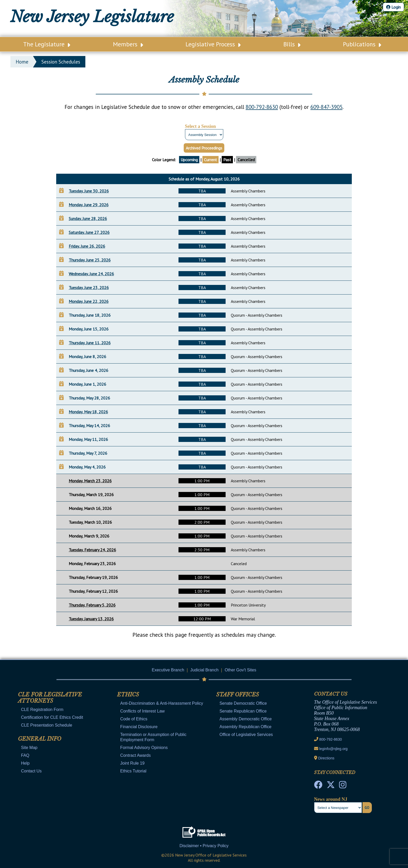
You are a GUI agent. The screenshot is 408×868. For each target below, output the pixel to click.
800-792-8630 (262, 107)
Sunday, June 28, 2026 (88, 218)
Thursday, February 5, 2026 (92, 605)
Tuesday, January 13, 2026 (91, 619)
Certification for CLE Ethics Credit (52, 717)
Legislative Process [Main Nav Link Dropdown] (213, 44)
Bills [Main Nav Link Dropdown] (292, 44)
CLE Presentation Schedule (47, 725)
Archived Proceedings (204, 148)
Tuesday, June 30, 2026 (89, 191)
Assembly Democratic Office (246, 719)
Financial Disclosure (139, 727)
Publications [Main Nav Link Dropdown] (362, 44)
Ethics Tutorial (133, 771)
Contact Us (31, 771)
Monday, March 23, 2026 (90, 481)
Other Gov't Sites (240, 670)
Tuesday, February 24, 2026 (92, 550)
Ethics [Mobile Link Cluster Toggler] (128, 695)
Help (25, 763)
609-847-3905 (326, 107)
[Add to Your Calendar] (61, 190)
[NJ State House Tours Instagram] (343, 786)
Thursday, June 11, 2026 (90, 343)
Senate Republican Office (243, 711)
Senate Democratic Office (243, 703)
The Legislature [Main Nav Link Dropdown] (47, 44)
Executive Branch (168, 670)
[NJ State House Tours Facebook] (318, 786)
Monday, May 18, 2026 (88, 412)
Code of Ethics (134, 719)
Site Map (29, 748)
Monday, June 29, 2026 (89, 205)
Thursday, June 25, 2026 (90, 260)
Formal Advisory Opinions (144, 748)
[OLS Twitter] (331, 786)
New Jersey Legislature (92, 17)
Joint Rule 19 (132, 763)
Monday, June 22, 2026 (89, 301)
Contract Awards (135, 755)
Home (22, 62)
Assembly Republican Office (245, 727)
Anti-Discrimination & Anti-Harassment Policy (162, 703)
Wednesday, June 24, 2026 (91, 274)
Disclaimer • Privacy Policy (204, 846)
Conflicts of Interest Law (142, 711)
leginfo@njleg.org (333, 749)
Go (367, 808)
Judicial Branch (204, 670)
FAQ (25, 755)
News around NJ (331, 799)
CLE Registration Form (42, 710)
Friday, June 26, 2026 (87, 246)
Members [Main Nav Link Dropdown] (128, 44)
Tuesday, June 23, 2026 (89, 288)
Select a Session (200, 126)
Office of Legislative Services (246, 735)
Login (393, 7)
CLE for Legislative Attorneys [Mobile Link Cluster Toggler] (50, 698)
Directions (326, 758)
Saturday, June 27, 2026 (89, 232)
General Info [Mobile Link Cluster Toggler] (40, 739)
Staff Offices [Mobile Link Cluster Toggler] (238, 695)
